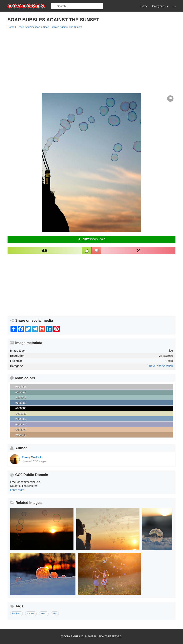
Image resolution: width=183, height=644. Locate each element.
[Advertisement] (91, 61)
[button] (174, 6)
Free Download (92, 239)
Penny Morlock (32, 457)
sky (55, 614)
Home (144, 6)
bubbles (16, 614)
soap (44, 614)
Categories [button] (160, 6)
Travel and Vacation (161, 366)
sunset (31, 614)
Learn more (17, 490)
